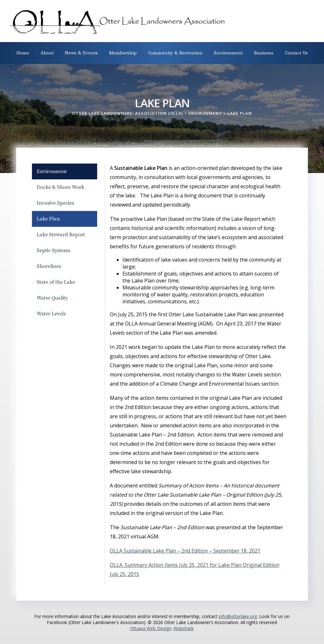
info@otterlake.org (238, 616)
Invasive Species (55, 203)
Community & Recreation (175, 53)
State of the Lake (56, 282)
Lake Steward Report (61, 235)
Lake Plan (48, 219)
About (47, 53)
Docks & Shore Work (60, 187)
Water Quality (52, 298)
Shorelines (49, 266)
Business (264, 53)
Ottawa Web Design (151, 628)
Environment (228, 53)
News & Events (81, 53)
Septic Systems (53, 251)
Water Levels (51, 314)
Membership (123, 53)
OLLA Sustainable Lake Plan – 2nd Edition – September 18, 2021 (185, 551)
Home (23, 53)
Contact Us (296, 53)
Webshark (184, 628)
